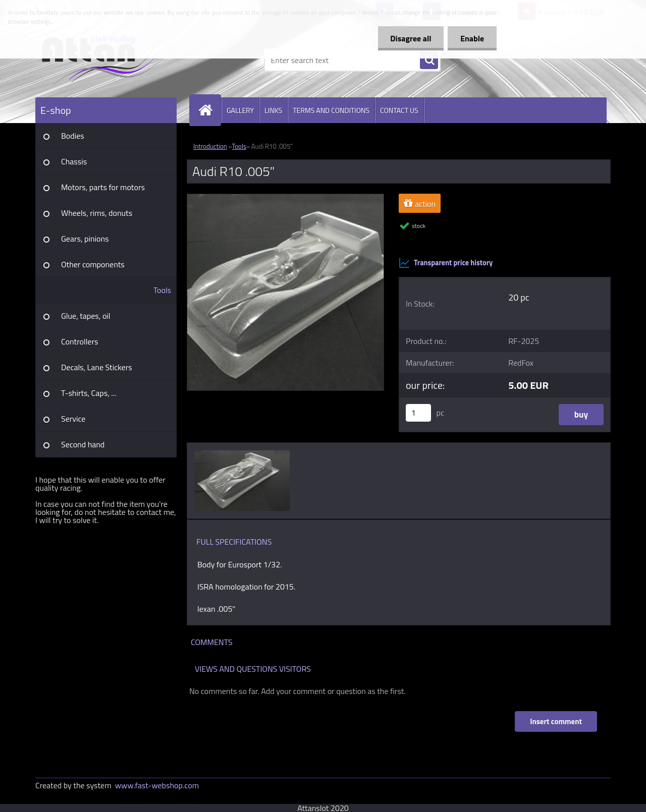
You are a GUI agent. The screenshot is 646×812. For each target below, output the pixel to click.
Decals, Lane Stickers (97, 367)
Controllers (79, 341)
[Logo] (105, 60)
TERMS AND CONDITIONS (331, 110)
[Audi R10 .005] (285, 198)
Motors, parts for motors (103, 187)
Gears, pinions (85, 239)
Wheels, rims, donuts (97, 213)
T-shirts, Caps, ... (89, 393)
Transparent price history (446, 263)
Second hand (83, 444)
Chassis (74, 161)
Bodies (73, 136)
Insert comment (556, 721)
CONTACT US (399, 110)
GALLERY (240, 110)
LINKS (273, 110)
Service (73, 419)
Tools (162, 290)
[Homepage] (209, 110)
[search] (429, 61)
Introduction (210, 146)
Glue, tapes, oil (86, 316)
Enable (472, 38)
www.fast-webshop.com (157, 785)
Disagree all (411, 38)
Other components (93, 264)
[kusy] (418, 413)
